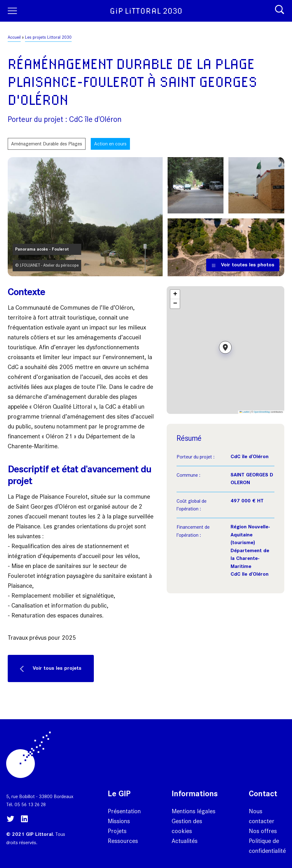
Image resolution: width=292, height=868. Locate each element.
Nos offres (263, 831)
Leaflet (244, 412)
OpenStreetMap (262, 412)
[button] (225, 350)
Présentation (124, 811)
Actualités (185, 841)
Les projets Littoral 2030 (48, 37)
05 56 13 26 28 (30, 804)
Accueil (14, 37)
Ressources (123, 841)
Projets (117, 831)
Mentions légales (194, 811)
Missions (119, 821)
